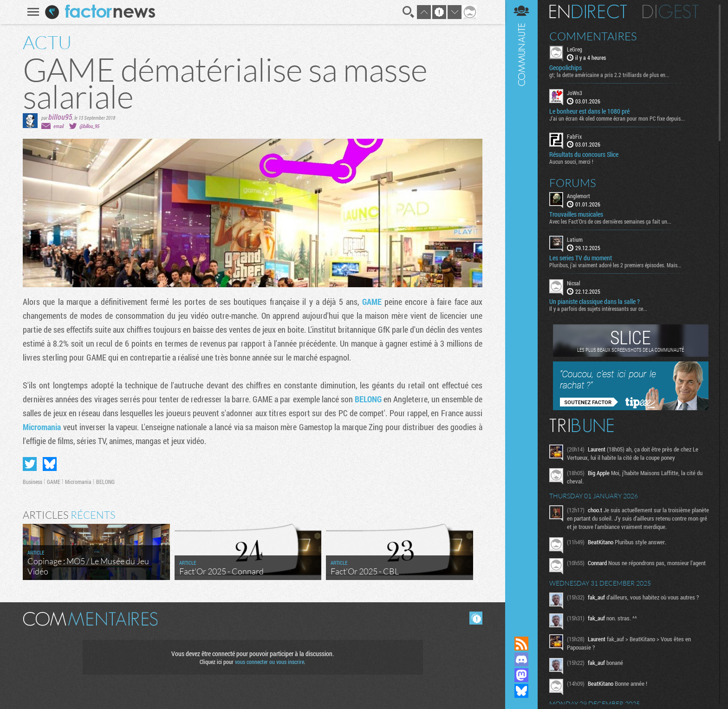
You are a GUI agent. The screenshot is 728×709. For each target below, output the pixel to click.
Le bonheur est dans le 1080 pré (589, 111)
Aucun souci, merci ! (571, 161)
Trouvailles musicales (576, 214)
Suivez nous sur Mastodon (521, 675)
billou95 (60, 117)
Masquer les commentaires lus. (476, 618)
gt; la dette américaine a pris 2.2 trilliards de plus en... (609, 75)
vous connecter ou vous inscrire (270, 662)
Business (32, 482)
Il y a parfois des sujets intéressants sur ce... (598, 309)
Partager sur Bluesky (50, 464)
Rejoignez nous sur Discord (521, 659)
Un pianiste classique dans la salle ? (595, 302)
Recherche (409, 12)
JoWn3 (575, 93)
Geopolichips (565, 68)
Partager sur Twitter (30, 464)
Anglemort (578, 196)
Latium (575, 239)
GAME (373, 302)
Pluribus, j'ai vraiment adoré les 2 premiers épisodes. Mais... (615, 265)
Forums (573, 183)
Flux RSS (521, 644)
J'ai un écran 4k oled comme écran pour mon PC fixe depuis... (617, 118)
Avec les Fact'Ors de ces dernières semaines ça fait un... (610, 221)
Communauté (521, 309)
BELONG (369, 399)
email (58, 126)
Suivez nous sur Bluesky (521, 691)
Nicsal (574, 283)
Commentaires (593, 36)
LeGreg (575, 49)
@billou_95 (89, 126)
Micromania (43, 427)
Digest (671, 12)
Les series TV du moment (581, 258)
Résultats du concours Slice (584, 155)
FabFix (574, 136)
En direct (588, 12)
